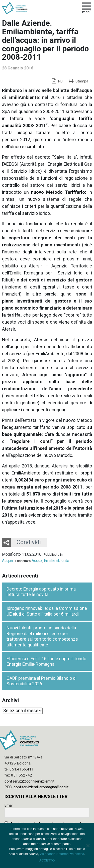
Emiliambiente (57, 561)
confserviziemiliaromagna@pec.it (41, 787)
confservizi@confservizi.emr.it (29, 781)
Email (9, 805)
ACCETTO (47, 860)
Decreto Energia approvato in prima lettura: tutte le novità (41, 592)
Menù (87, 12)
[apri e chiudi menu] (87, 6)
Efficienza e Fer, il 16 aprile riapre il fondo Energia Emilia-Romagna (46, 661)
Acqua (7, 561)
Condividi (29, 542)
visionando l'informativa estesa (62, 854)
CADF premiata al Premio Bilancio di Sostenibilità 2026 (41, 681)
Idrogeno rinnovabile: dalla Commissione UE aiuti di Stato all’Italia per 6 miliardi (47, 611)
